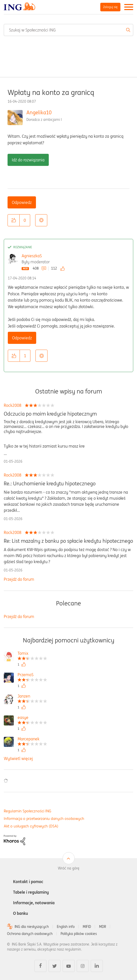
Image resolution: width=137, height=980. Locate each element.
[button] (14, 220)
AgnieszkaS (32, 256)
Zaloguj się (110, 7)
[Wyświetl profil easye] (32, 718)
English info (66, 927)
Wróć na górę (69, 868)
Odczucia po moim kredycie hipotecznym (50, 414)
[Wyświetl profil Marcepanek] (32, 739)
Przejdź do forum (19, 579)
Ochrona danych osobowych (30, 934)
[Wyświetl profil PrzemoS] (32, 675)
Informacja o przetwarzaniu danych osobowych (44, 819)
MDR (103, 927)
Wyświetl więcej (18, 758)
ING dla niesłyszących (32, 927)
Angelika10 (39, 112)
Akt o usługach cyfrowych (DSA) (31, 826)
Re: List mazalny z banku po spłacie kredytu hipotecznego (68, 541)
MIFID (87, 927)
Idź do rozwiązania (28, 160)
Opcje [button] (41, 220)
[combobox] (68, 30)
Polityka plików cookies (79, 934)
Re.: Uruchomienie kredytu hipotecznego (50, 484)
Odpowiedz (22, 202)
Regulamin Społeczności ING (28, 811)
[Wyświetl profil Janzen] (32, 697)
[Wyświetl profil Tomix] (32, 654)
